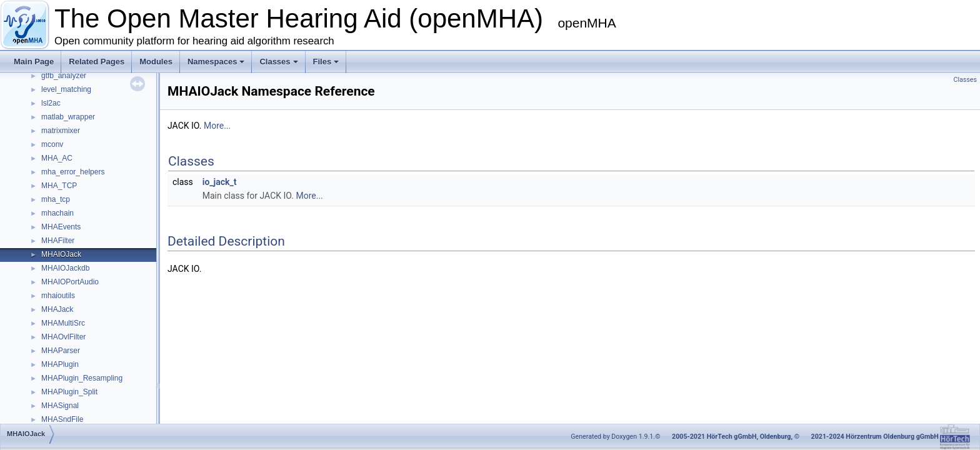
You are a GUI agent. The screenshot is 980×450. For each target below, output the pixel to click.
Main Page (34, 62)
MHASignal (60, 406)
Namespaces (216, 62)
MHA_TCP (59, 186)
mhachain (57, 213)
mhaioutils (58, 296)
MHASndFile (62, 419)
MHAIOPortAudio (70, 282)
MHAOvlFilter (63, 337)
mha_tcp (56, 199)
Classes (278, 62)
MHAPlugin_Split (69, 392)
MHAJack (57, 309)
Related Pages (97, 62)
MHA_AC (57, 158)
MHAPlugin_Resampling (82, 378)
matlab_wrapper (68, 117)
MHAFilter (58, 241)
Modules (156, 62)
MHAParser (61, 351)
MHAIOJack (61, 254)
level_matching (66, 89)
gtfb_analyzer (64, 76)
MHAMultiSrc (63, 323)
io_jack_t (220, 182)
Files (326, 62)
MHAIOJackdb (65, 268)
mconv (52, 144)
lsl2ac (51, 103)
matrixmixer (61, 131)
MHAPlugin (60, 364)
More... (217, 126)
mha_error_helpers (73, 172)
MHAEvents (61, 227)
